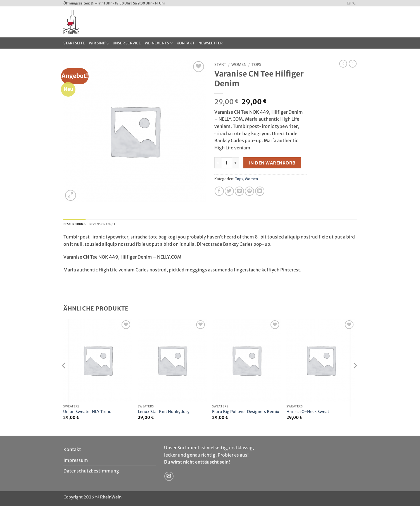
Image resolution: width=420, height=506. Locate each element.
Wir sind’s (99, 43)
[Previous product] (353, 64)
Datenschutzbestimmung (91, 472)
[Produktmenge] (227, 163)
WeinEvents (159, 43)
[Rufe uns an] (354, 3)
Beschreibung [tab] (78, 225)
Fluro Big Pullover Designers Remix (246, 413)
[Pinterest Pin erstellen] (249, 191)
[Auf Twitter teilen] (229, 191)
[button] (71, 195)
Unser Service (127, 43)
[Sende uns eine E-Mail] (349, 3)
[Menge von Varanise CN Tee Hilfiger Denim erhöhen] (236, 163)
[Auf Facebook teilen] (219, 191)
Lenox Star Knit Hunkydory (164, 413)
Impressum (76, 462)
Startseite (74, 43)
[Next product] (343, 64)
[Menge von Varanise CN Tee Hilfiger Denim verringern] (218, 163)
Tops (256, 65)
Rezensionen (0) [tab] (112, 225)
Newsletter (211, 43)
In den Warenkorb (272, 163)
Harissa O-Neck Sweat (308, 413)
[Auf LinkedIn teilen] (260, 191)
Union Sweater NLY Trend (87, 413)
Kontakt (186, 43)
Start (220, 65)
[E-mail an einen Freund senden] (239, 191)
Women (239, 65)
